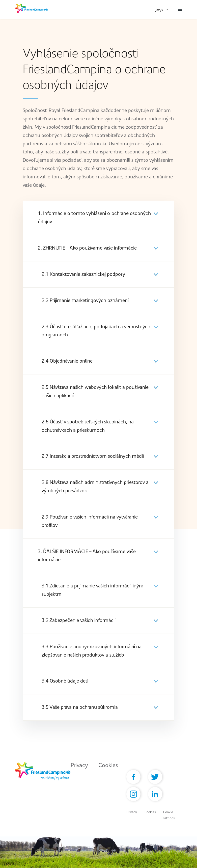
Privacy (79, 765)
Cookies (108, 765)
